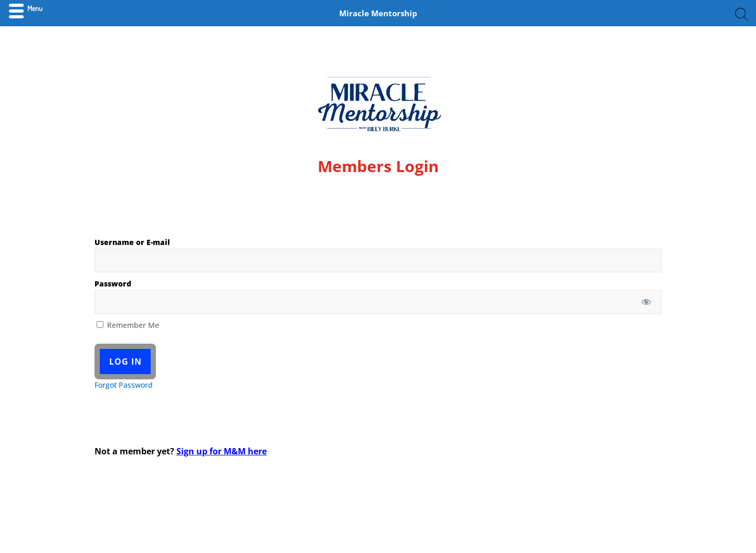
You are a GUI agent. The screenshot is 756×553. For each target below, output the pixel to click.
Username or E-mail (132, 242)
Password (113, 284)
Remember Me (128, 325)
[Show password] (647, 302)
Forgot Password (124, 385)
